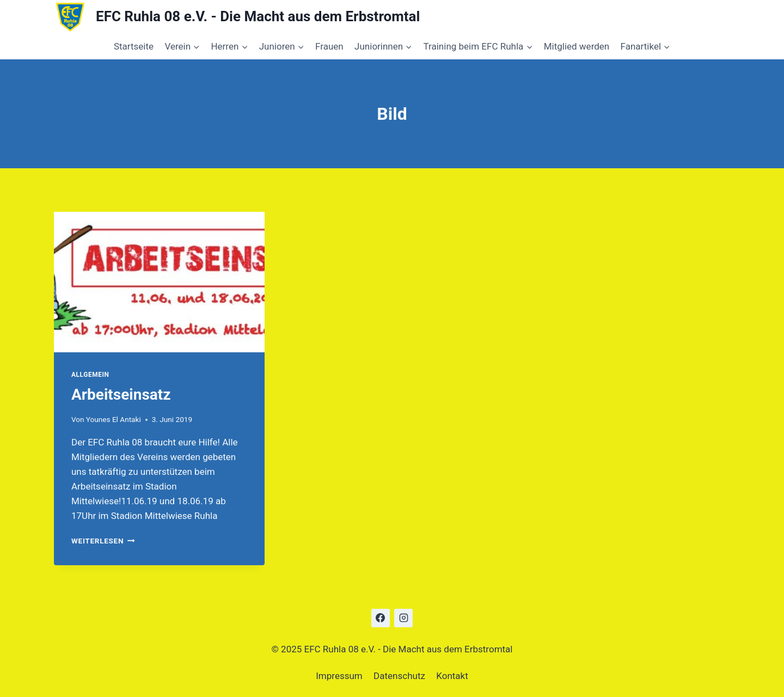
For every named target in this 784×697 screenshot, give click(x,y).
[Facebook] (381, 618)
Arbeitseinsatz (121, 395)
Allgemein (90, 375)
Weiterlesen (103, 541)
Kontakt (452, 676)
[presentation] (159, 282)
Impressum (339, 676)
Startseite (134, 46)
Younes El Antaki (114, 419)
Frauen (329, 46)
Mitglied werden (577, 46)
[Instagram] (403, 618)
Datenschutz (399, 676)
